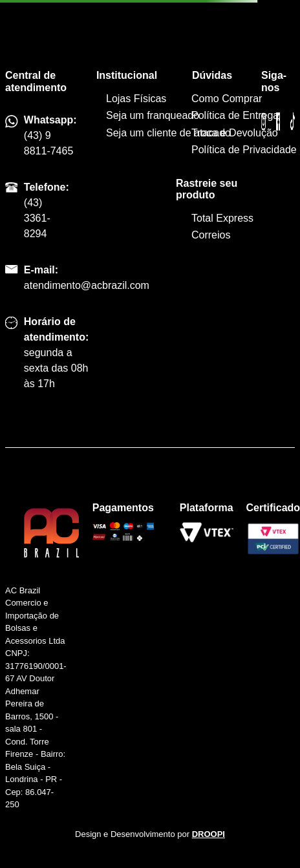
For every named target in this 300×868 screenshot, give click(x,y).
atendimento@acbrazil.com (87, 285)
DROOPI (209, 834)
